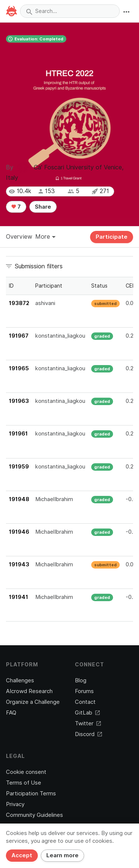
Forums (84, 691)
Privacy (15, 804)
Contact (85, 702)
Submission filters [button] (39, 266)
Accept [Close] (22, 855)
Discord (88, 734)
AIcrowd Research (29, 691)
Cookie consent (26, 772)
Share (43, 207)
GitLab (87, 713)
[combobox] (70, 11)
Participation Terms (31, 794)
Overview (19, 237)
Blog (81, 680)
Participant (49, 286)
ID (11, 286)
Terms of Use (24, 783)
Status (99, 286)
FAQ (11, 713)
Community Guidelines (34, 815)
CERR (132, 286)
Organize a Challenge (33, 702)
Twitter (88, 723)
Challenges (20, 680)
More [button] (45, 237)
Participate (112, 237)
